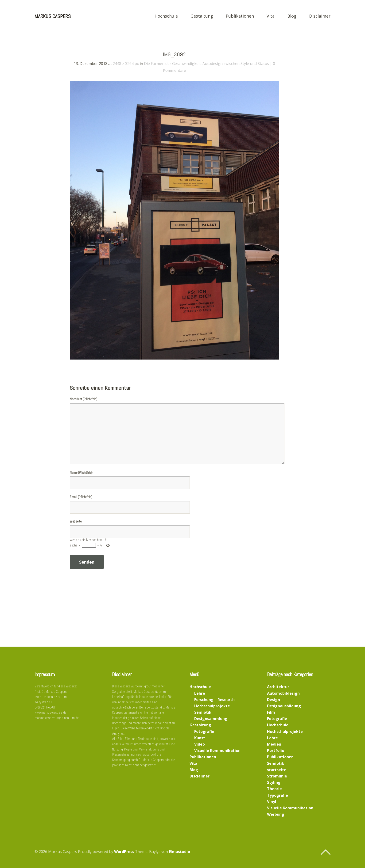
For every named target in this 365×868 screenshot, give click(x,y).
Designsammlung (211, 719)
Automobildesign (283, 693)
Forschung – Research (214, 700)
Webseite (76, 521)
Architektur (278, 687)
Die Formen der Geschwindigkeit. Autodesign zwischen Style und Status (206, 64)
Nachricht (83, 399)
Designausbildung (284, 706)
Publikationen (240, 16)
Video (200, 744)
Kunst (200, 738)
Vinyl (272, 802)
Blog (292, 16)
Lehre (200, 693)
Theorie (274, 789)
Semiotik (203, 712)
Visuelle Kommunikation (217, 750)
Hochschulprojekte (212, 706)
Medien (274, 744)
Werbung (276, 814)
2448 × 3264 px (126, 64)
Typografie (278, 795)
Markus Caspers (53, 16)
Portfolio (276, 750)
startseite (277, 770)
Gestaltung (202, 16)
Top (326, 852)
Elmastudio (179, 852)
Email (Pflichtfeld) (81, 497)
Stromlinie (277, 776)
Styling (274, 782)
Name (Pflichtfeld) (81, 473)
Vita (271, 16)
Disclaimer (320, 16)
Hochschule (166, 16)
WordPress (124, 852)
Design (274, 700)
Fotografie (204, 732)
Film (271, 712)
